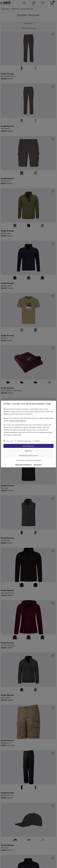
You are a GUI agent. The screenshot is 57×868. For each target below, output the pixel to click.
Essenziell (10, 441)
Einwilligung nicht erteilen (33, 455)
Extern (37, 441)
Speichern (39, 450)
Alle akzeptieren (37, 446)
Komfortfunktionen (24, 441)
